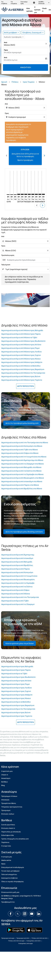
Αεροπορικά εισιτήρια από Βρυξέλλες (17, 565)
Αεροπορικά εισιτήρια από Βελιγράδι (17, 562)
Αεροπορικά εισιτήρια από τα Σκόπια (17, 587)
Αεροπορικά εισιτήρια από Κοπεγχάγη (17, 572)
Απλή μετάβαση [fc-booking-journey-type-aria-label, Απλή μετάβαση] (10, 33)
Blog (3, 785)
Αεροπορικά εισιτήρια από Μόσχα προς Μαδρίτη (22, 362)
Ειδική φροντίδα (8, 835)
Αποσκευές (5, 800)
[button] (33, 33)
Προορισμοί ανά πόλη (23, 938)
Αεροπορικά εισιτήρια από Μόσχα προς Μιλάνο (21, 345)
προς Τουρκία (29, 82)
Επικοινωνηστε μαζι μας (10, 892)
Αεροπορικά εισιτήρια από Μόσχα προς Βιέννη (21, 376)
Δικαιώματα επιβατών (10, 878)
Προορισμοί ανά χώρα (8, 938)
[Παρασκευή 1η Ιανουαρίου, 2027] (33, 194)
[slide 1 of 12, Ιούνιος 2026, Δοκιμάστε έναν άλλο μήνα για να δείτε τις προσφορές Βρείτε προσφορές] (25, 156)
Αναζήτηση (26, 67)
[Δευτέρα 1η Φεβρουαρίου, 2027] (36, 194)
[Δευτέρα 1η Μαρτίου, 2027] (40, 194)
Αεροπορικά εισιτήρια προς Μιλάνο (16, 681)
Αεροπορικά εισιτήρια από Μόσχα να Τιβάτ (19, 337)
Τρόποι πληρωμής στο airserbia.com (15, 839)
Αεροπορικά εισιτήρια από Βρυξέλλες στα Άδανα (22, 489)
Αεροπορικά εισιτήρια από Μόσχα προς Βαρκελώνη (23, 369)
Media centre (6, 860)
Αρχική (4, 82)
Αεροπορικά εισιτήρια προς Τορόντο (17, 716)
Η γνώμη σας (6, 846)
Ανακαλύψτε (6, 778)
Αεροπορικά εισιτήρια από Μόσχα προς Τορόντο (22, 380)
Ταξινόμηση (6, 265)
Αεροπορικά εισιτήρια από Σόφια (15, 590)
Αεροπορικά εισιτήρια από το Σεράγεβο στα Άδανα (22, 474)
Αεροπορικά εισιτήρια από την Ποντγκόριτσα (20, 597)
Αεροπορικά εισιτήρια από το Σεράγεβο (18, 583)
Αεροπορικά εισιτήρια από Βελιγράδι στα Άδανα (21, 467)
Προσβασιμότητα (8, 902)
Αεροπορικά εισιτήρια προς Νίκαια (16, 698)
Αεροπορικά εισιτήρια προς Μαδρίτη (17, 695)
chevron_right (43, 205)
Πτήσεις (15, 82)
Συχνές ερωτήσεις (8, 825)
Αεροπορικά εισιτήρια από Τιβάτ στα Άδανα (19, 450)
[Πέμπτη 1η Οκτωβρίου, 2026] (22, 194)
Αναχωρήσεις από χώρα (25, 943)
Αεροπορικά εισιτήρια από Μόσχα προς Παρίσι (21, 334)
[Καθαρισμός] (46, 44)
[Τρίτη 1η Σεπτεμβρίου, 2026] (19, 194)
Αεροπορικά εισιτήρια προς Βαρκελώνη (18, 705)
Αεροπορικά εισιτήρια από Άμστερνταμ (18, 555)
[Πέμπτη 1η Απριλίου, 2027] (43, 194)
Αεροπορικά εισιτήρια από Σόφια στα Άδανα (20, 453)
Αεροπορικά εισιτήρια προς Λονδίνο (17, 688)
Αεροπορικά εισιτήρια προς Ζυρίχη (16, 691)
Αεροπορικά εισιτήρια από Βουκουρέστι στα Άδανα (23, 478)
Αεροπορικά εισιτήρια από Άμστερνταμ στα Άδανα (22, 460)
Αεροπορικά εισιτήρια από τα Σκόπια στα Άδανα (21, 471)
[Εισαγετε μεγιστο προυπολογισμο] (27, 260)
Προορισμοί (6, 810)
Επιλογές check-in (8, 828)
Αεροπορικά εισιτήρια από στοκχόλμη (17, 558)
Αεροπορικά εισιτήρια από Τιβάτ (15, 601)
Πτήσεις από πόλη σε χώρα (16, 941)
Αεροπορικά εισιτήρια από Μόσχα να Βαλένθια (21, 366)
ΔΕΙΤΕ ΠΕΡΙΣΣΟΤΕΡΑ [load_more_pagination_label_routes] (26, 386)
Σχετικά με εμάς (24, 3)
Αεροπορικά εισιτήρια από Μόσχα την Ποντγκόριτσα (23, 373)
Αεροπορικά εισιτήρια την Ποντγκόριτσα (18, 709)
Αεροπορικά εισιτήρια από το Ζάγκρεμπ (18, 604)
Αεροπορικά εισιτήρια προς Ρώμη (16, 684)
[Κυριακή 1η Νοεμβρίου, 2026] (26, 194)
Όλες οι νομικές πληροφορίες (13, 881)
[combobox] (26, 108)
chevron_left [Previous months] (7, 156)
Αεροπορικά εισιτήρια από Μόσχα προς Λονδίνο (21, 352)
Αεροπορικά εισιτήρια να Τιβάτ (14, 674)
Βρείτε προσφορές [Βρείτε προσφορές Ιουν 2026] (25, 160)
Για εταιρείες (14, 3)
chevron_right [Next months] (44, 156)
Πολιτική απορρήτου (9, 874)
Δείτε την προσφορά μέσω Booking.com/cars (24, 532)
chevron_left (37, 205)
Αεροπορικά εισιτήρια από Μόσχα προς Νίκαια (21, 359)
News (3, 864)
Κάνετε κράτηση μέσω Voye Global (20, 643)
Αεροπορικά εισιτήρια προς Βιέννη (16, 712)
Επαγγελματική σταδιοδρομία (13, 867)
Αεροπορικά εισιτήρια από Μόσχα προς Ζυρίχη (21, 355)
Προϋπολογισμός (8, 255)
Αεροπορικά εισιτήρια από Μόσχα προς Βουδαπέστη (23, 341)
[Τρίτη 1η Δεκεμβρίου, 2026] (29, 194)
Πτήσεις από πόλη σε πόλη (40, 938)
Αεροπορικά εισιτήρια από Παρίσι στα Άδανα (20, 485)
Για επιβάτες (4, 3)
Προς (6, 50)
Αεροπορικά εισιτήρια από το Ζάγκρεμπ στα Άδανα (22, 464)
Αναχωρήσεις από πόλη (34, 941)
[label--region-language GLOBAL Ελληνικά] (41, 3)
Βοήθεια (4, 782)
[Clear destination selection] (45, 117)
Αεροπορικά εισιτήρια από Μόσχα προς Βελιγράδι (22, 330)
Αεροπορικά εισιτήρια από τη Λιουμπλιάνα (19, 576)
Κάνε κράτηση (29, 10)
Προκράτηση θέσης (9, 803)
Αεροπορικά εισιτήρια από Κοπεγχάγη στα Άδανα (22, 446)
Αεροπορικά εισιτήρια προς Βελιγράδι (17, 666)
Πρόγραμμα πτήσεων (9, 796)
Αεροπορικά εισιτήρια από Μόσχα (16, 594)
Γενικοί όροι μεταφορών (10, 871)
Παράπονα (5, 842)
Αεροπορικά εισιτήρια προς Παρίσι (16, 670)
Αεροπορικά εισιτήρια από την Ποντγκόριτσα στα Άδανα (25, 442)
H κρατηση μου (37, 10)
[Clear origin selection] (45, 108)
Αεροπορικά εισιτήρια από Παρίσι (16, 569)
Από (6, 42)
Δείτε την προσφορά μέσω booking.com (22, 423)
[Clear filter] (48, 241)
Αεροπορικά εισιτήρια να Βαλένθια (16, 702)
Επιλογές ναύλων (8, 814)
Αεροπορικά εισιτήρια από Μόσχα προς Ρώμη (20, 348)
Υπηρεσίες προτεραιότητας (12, 807)
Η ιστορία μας (7, 857)
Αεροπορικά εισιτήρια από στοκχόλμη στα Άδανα (22, 481)
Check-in (45, 10)
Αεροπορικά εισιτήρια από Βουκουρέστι (18, 579)
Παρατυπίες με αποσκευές (11, 832)
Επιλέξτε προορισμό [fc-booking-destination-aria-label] (13, 52)
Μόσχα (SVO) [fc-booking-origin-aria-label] (10, 45)
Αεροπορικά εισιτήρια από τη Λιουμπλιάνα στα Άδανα (24, 457)
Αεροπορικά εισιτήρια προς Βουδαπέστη (18, 677)
